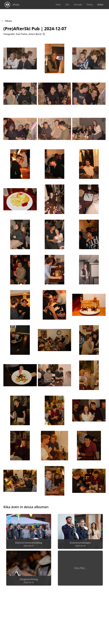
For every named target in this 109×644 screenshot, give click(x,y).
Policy (90, 5)
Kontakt (78, 5)
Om (67, 5)
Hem (58, 5)
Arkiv (100, 5)
